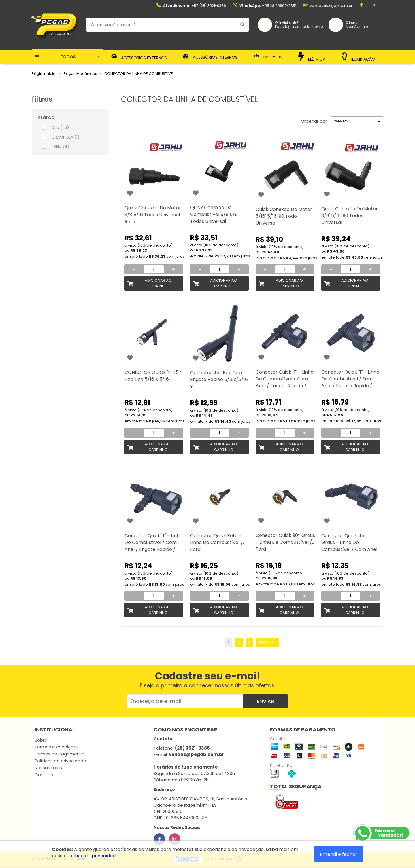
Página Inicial (44, 74)
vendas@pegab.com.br (331, 6)
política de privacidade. (93, 856)
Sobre (41, 740)
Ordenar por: (314, 121)
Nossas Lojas (48, 768)
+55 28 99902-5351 (279, 6)
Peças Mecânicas (80, 74)
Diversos (268, 57)
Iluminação (359, 57)
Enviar (266, 701)
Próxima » (268, 643)
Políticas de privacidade (60, 761)
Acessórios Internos (210, 57)
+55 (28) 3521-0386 (209, 6)
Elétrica (312, 57)
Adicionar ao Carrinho (158, 283)
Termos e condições (57, 747)
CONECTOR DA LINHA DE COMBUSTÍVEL (139, 74)
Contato (44, 775)
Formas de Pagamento (60, 754)
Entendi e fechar (339, 854)
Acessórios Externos (139, 57)
